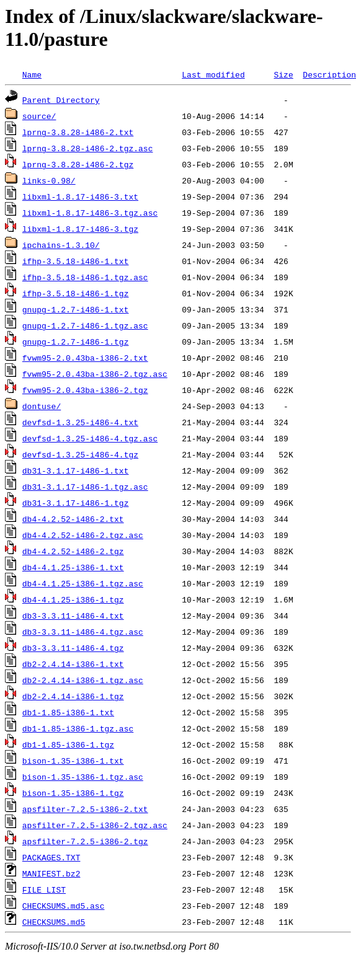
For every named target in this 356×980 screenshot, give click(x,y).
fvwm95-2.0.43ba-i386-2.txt (85, 358)
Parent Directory (61, 100)
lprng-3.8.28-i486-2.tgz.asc (88, 148)
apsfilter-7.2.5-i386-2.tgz (85, 841)
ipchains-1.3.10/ (61, 245)
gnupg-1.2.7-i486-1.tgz (76, 342)
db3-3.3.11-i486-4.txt (73, 616)
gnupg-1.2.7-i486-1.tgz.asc (85, 325)
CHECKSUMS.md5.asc (64, 906)
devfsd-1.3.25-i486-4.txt (80, 422)
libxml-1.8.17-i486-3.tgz (80, 229)
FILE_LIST (44, 890)
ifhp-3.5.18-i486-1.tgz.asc (85, 277)
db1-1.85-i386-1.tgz (68, 744)
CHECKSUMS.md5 (54, 922)
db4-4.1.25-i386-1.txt (73, 567)
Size (283, 74)
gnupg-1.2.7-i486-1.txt (76, 309)
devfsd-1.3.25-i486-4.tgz (80, 454)
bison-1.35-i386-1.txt (73, 761)
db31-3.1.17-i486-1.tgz (76, 503)
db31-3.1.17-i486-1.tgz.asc (85, 487)
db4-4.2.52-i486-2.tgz (73, 551)
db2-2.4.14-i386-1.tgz (73, 696)
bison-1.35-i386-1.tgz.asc (83, 777)
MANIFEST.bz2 (51, 873)
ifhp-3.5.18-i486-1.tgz (76, 293)
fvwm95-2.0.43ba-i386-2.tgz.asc (95, 374)
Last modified (213, 74)
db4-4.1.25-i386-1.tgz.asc (83, 583)
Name (32, 74)
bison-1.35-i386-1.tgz (73, 793)
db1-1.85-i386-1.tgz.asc (78, 728)
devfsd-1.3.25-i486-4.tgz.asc (90, 438)
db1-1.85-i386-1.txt (68, 712)
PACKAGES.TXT (51, 857)
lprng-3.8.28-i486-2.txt (78, 132)
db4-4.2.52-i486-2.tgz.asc (83, 535)
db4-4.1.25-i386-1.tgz (73, 599)
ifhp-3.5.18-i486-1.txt (76, 261)
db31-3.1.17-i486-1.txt (76, 470)
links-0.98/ (49, 180)
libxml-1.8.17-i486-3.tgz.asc (90, 213)
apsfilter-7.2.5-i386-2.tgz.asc (95, 825)
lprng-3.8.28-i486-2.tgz (78, 164)
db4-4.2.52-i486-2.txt (73, 519)
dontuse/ (42, 406)
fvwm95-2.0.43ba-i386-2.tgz (85, 390)
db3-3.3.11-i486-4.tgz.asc (83, 632)
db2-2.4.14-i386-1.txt (73, 664)
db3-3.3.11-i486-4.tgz (73, 648)
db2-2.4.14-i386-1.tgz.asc (83, 680)
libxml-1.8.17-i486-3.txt (80, 196)
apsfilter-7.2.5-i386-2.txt (85, 809)
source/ (39, 116)
